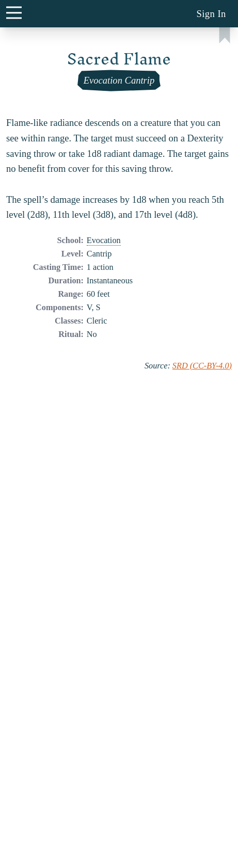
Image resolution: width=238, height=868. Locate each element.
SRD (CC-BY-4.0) (202, 366)
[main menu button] (14, 12)
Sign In (211, 14)
